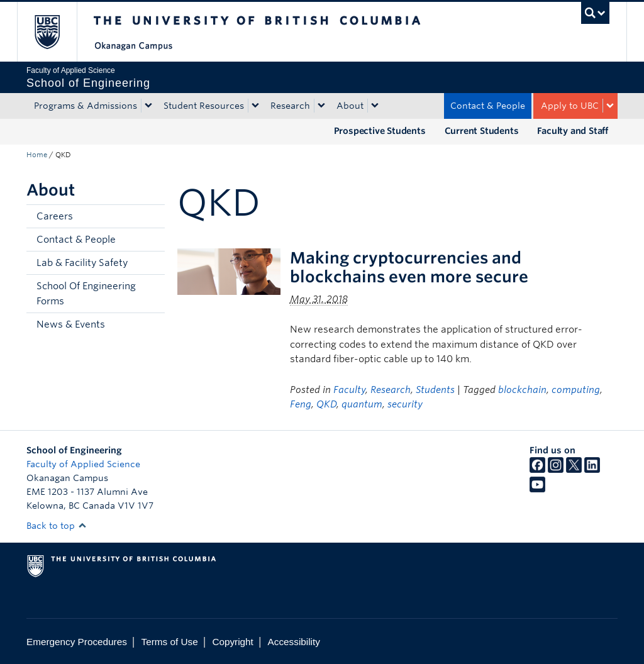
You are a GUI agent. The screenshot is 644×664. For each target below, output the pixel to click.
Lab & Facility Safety (82, 263)
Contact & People (488, 106)
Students (435, 390)
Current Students (482, 131)
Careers (55, 216)
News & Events (71, 324)
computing (576, 390)
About (350, 106)
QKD (326, 404)
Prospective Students (380, 131)
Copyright (232, 642)
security (405, 404)
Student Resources (204, 106)
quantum (362, 404)
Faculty (349, 390)
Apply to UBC (570, 106)
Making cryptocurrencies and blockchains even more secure (409, 267)
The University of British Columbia (56, 32)
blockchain (522, 390)
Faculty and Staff (573, 131)
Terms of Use (170, 642)
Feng (301, 404)
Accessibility (294, 642)
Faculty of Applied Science (83, 464)
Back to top (57, 526)
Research (290, 106)
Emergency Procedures (77, 642)
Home (37, 155)
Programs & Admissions (86, 106)
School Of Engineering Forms (86, 294)
